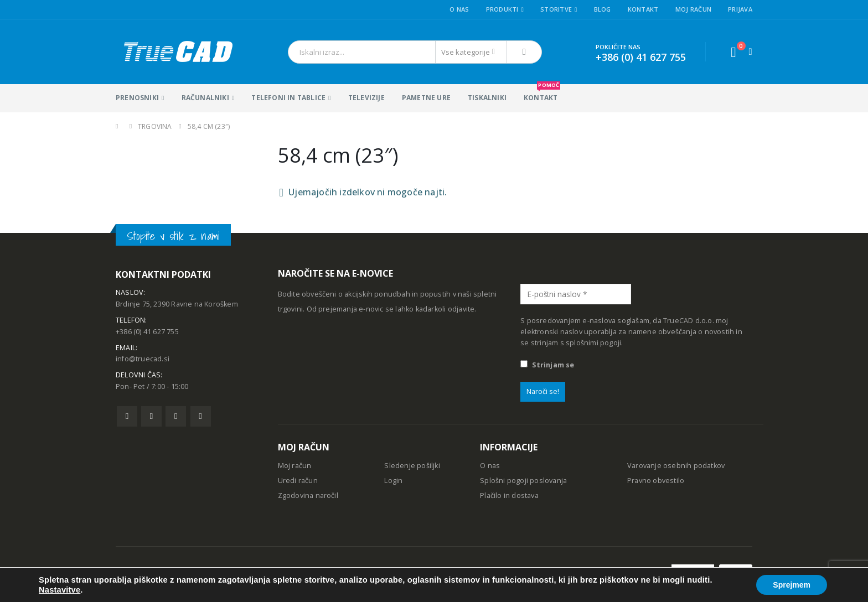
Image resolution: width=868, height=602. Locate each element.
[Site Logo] (177, 52)
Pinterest (176, 416)
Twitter (151, 416)
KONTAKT (542, 93)
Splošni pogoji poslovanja (523, 481)
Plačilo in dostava (509, 495)
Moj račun (693, 9)
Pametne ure (426, 98)
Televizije (366, 98)
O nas (459, 9)
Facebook (127, 416)
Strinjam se (547, 365)
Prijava (740, 9)
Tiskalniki (487, 98)
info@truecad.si (143, 359)
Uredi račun (298, 481)
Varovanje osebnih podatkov (676, 466)
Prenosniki (137, 98)
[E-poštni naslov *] (576, 294)
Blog (603, 9)
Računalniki (205, 98)
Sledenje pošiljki (412, 466)
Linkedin (201, 416)
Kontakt (643, 9)
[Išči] (524, 52)
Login (393, 481)
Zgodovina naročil (308, 495)
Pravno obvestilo (656, 481)
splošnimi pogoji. (594, 343)
